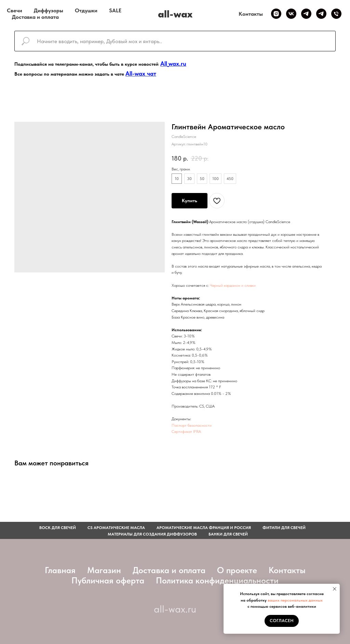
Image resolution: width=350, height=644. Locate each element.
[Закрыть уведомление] (335, 589)
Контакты (251, 14)
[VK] (291, 14)
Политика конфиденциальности (217, 580)
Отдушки (86, 10)
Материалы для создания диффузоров (152, 534)
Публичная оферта (108, 580)
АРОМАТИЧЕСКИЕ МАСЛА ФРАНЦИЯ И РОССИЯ (204, 528)
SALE (115, 10)
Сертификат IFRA (186, 432)
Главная (60, 570)
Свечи (15, 10)
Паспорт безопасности (192, 425)
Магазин (104, 570)
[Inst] (276, 14)
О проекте (237, 570)
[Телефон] (336, 14)
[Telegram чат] (321, 14)
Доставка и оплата (35, 17)
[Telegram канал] (306, 14)
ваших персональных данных (295, 600)
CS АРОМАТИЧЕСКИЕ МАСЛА (116, 528)
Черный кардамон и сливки (233, 285)
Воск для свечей (58, 528)
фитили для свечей (284, 528)
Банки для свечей (228, 534)
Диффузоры (49, 10)
